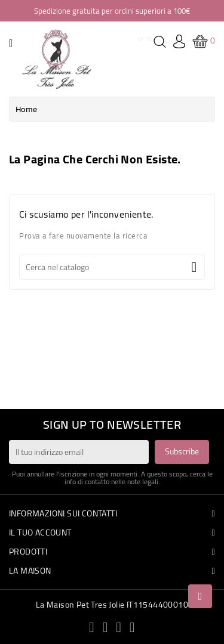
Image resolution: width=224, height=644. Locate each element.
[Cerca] (112, 267)
